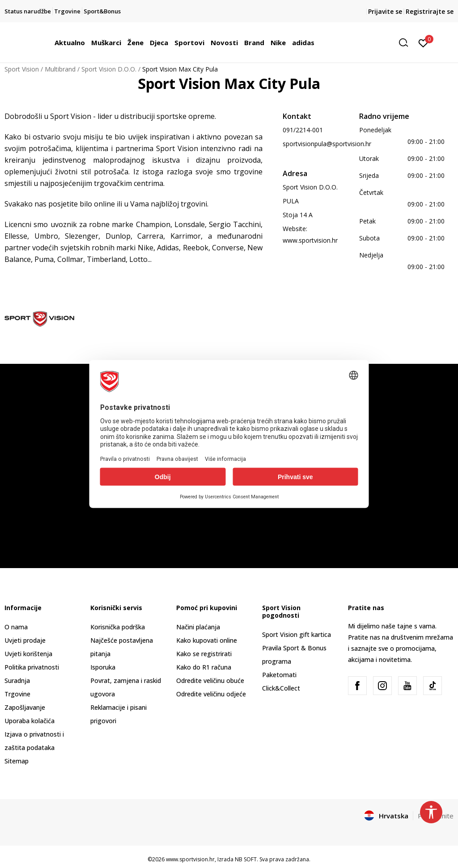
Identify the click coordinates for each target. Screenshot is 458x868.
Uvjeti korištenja (28, 654)
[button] (407, 43)
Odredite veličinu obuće (210, 680)
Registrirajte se (430, 11)
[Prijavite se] (423, 42)
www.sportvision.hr (310, 240)
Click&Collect (281, 688)
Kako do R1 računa (204, 667)
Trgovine (17, 694)
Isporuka (103, 667)
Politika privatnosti (32, 667)
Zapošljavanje (25, 707)
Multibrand (60, 69)
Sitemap (17, 761)
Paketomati (279, 675)
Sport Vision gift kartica (297, 634)
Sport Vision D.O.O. (109, 69)
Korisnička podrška (118, 627)
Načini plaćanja (198, 627)
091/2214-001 (303, 130)
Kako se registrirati (204, 654)
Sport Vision (22, 69)
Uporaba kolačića (30, 721)
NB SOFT (246, 859)
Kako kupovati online (207, 640)
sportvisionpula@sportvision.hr (327, 144)
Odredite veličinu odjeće (211, 694)
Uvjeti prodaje (25, 640)
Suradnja (17, 680)
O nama (16, 627)
